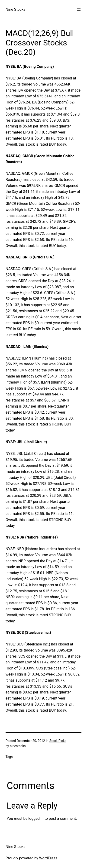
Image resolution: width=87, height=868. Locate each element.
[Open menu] (79, 10)
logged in (36, 818)
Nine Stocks (16, 9)
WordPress (48, 858)
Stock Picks (58, 741)
